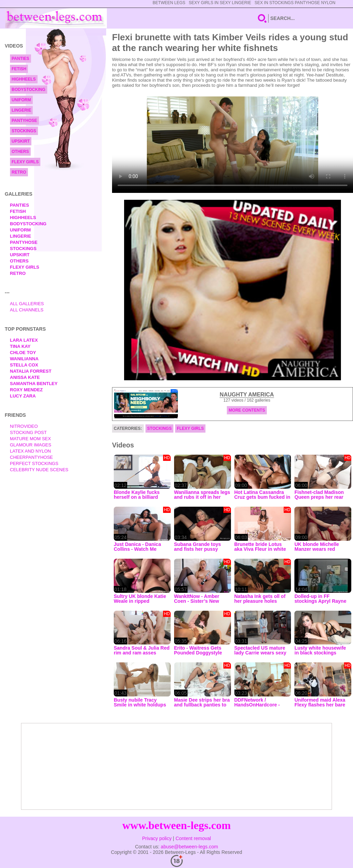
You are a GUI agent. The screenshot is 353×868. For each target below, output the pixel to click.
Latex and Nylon (31, 451)
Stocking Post (28, 432)
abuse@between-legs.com (189, 847)
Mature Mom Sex (31, 439)
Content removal (193, 838)
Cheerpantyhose (32, 457)
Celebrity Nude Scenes (39, 470)
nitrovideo (24, 426)
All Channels (27, 310)
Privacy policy (157, 838)
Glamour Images (31, 445)
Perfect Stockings (34, 463)
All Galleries (27, 304)
